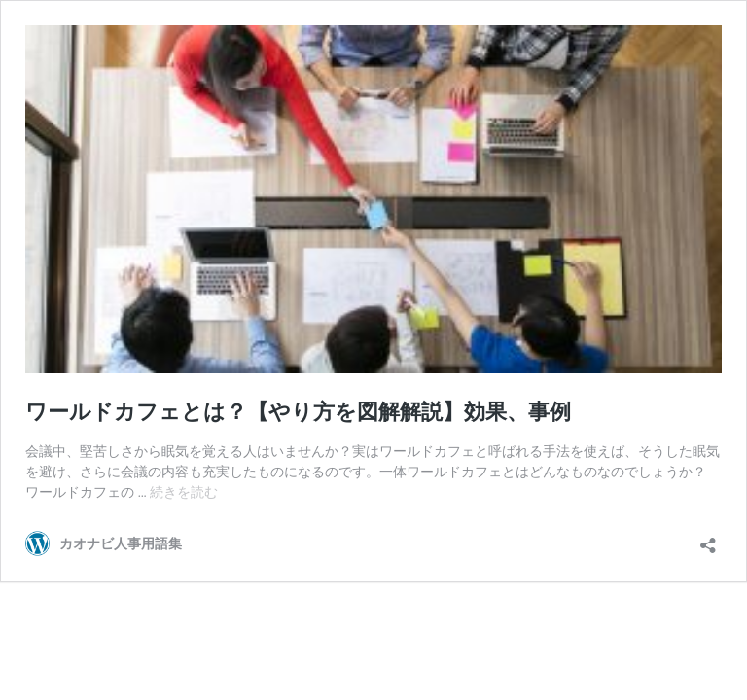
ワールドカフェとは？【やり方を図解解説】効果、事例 (298, 412)
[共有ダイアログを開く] (708, 539)
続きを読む (184, 492)
